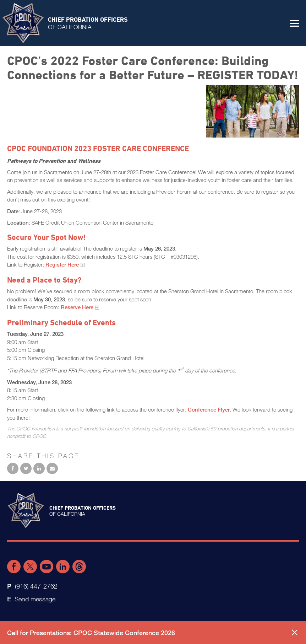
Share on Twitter (26, 468)
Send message (35, 599)
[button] (294, 23)
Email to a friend (52, 468)
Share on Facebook (13, 468)
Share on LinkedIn (39, 468)
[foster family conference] (252, 111)
